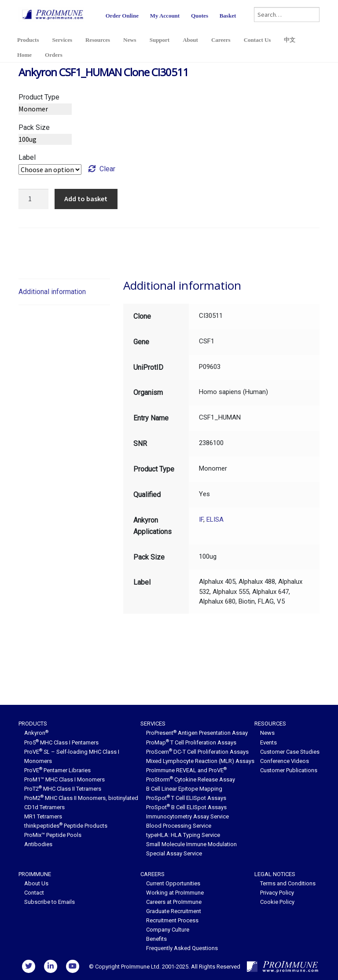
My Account (165, 16)
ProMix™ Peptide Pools (53, 835)
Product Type (39, 97)
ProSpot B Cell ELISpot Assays (186, 807)
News (130, 40)
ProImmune (35, 874)
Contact (34, 893)
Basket (228, 16)
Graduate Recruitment (174, 911)
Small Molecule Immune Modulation (191, 844)
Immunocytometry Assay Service (187, 816)
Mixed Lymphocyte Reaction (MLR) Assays (200, 761)
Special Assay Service (174, 853)
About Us (36, 883)
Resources (98, 40)
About (190, 40)
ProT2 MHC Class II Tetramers (63, 789)
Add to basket (86, 199)
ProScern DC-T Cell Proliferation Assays (197, 752)
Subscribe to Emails (50, 902)
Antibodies (38, 844)
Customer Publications (289, 770)
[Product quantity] (33, 199)
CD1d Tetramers (44, 807)
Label (27, 157)
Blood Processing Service (179, 826)
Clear (107, 169)
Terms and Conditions (288, 883)
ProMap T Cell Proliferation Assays (191, 742)
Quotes (200, 16)
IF (201, 519)
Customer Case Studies (290, 752)
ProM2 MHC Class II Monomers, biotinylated (81, 798)
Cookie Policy (277, 902)
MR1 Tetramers (43, 816)
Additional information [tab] (52, 292)
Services (62, 40)
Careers (221, 40)
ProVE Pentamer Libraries (57, 770)
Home (24, 55)
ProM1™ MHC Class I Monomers (64, 779)
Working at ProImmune (175, 893)
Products (28, 40)
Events (268, 742)
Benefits (156, 939)
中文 (290, 40)
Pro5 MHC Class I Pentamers (61, 742)
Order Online (122, 16)
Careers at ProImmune (174, 902)
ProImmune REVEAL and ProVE (186, 770)
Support (160, 40)
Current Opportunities (173, 883)
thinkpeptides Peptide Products (66, 826)
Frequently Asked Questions (182, 948)
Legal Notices (275, 874)
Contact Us (257, 40)
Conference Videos (285, 761)
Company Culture (168, 930)
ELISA (215, 519)
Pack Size (34, 127)
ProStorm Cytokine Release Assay (191, 779)
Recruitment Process (172, 920)
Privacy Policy (277, 893)
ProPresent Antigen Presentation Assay (197, 733)
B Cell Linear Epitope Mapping (184, 789)
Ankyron (36, 733)
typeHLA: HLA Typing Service (183, 835)
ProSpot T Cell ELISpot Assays (186, 798)
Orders (54, 55)
